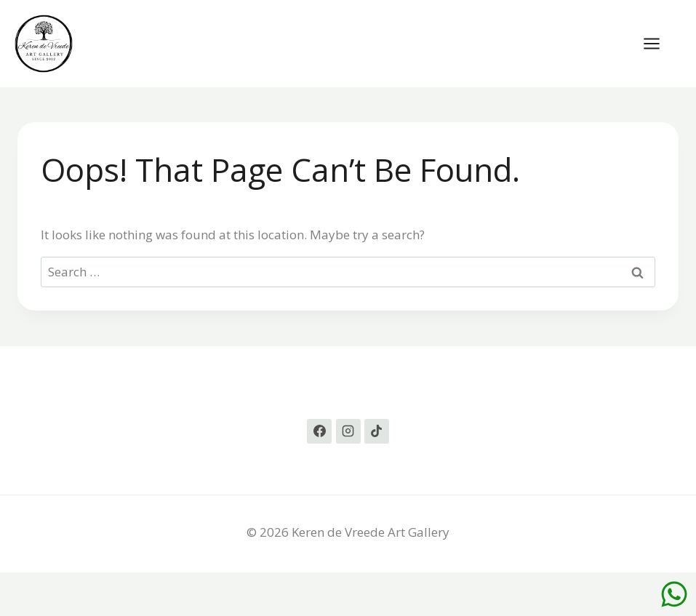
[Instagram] (348, 431)
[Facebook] (319, 431)
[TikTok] (377, 431)
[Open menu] (659, 43)
